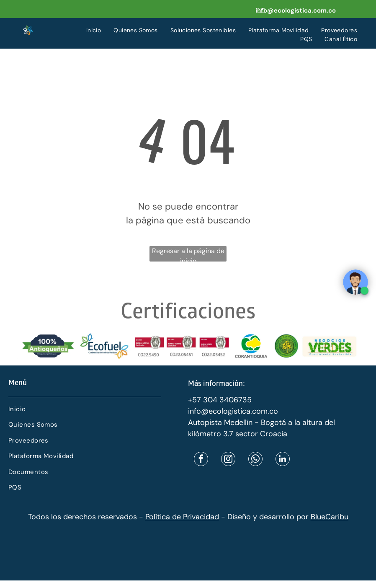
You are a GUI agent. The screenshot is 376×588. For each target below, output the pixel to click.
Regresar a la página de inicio (188, 254)
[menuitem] (94, 30)
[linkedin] (283, 460)
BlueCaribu (330, 517)
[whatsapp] (255, 460)
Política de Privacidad (182, 517)
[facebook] (201, 460)
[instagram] (228, 460)
